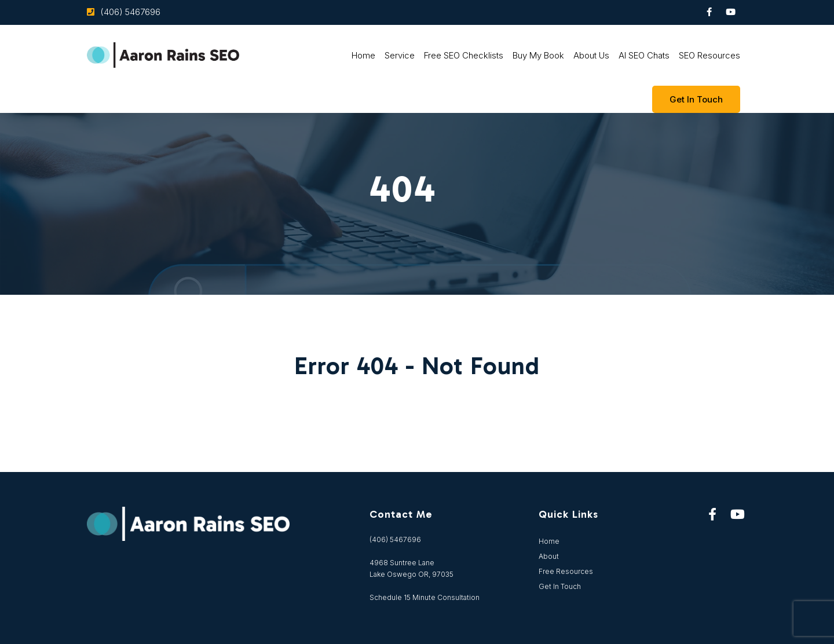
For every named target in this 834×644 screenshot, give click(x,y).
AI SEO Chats (644, 55)
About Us (591, 55)
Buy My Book (538, 55)
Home (363, 55)
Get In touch (696, 99)
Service (400, 55)
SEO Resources (709, 55)
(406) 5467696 (130, 12)
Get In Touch (560, 586)
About (549, 556)
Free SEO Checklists (464, 55)
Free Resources (566, 571)
